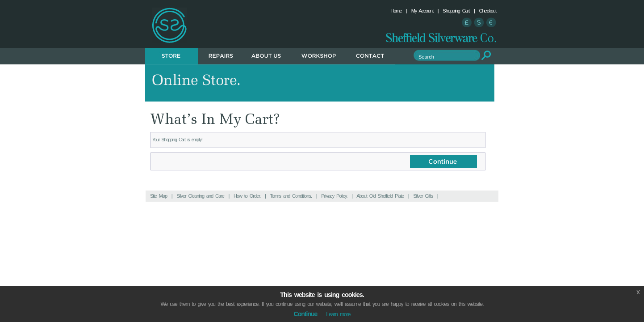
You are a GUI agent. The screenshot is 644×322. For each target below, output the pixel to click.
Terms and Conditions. (291, 196)
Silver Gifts (423, 196)
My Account (422, 11)
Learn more (338, 314)
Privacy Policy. (334, 196)
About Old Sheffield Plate (380, 196)
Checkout (488, 11)
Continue (306, 314)
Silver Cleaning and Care (200, 196)
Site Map (159, 196)
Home (396, 11)
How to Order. (247, 196)
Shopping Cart (456, 11)
